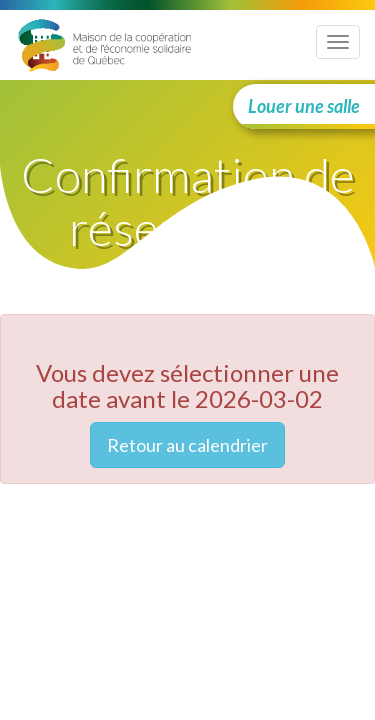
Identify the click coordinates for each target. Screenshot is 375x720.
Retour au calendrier (187, 445)
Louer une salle (304, 106)
